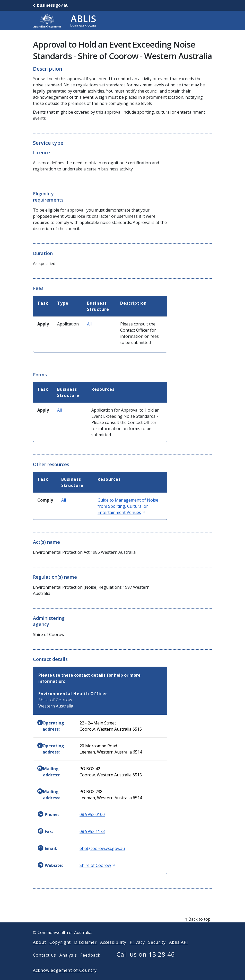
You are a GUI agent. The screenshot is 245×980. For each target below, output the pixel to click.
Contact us (45, 963)
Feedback (90, 963)
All (89, 324)
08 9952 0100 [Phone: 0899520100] (92, 814)
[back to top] (122, 927)
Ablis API (179, 950)
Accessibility (113, 950)
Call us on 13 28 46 (146, 962)
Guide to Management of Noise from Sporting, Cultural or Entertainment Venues (128, 506)
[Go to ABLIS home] (65, 21)
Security (157, 950)
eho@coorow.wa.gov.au (102, 848)
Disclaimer (85, 950)
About (40, 950)
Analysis (68, 963)
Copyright (60, 950)
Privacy (137, 950)
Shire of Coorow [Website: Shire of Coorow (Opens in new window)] (97, 865)
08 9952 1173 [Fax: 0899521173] (92, 831)
